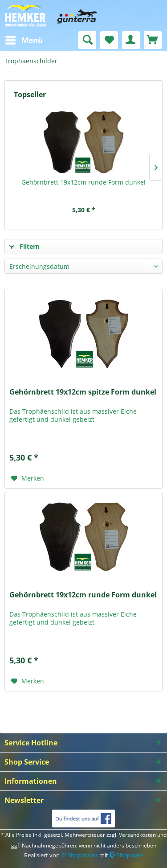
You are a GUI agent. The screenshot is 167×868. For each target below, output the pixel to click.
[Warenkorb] (153, 40)
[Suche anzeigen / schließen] (87, 40)
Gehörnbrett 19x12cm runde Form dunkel (83, 182)
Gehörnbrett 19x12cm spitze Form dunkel (83, 392)
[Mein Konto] (131, 40)
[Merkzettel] (109, 40)
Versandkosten (137, 835)
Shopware (126, 855)
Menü (24, 39)
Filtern (24, 246)
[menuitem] (24, 40)
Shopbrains (79, 855)
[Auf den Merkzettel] (28, 478)
